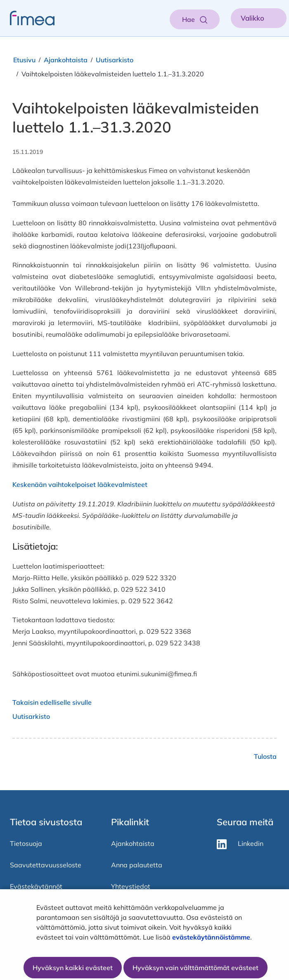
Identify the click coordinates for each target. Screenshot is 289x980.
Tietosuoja (26, 843)
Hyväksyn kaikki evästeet (73, 968)
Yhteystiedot (131, 886)
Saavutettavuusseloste (46, 865)
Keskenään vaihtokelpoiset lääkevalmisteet (80, 484)
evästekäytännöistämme (211, 937)
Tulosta (265, 756)
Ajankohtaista (66, 60)
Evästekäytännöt (36, 886)
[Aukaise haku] (195, 19)
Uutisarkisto (115, 60)
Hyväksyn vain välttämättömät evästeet (195, 968)
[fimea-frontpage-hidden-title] (27, 18)
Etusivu (24, 60)
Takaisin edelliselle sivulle (52, 702)
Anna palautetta (137, 865)
